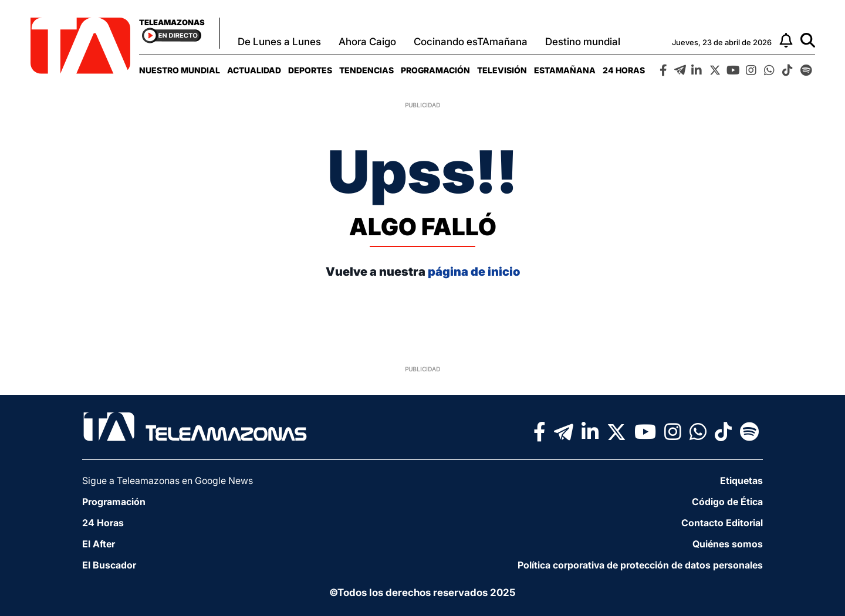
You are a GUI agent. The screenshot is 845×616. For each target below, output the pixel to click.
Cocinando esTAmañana (471, 42)
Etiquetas (741, 480)
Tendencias (366, 70)
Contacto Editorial (722, 523)
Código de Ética (727, 502)
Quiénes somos (728, 544)
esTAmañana (565, 70)
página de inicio (474, 272)
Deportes (310, 70)
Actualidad (254, 70)
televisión (502, 70)
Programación (435, 70)
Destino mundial (583, 42)
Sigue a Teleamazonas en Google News (168, 480)
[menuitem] (180, 70)
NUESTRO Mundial (180, 70)
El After (99, 544)
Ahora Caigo (367, 42)
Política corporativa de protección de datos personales (640, 565)
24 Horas (624, 70)
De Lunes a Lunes (279, 42)
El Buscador (109, 565)
